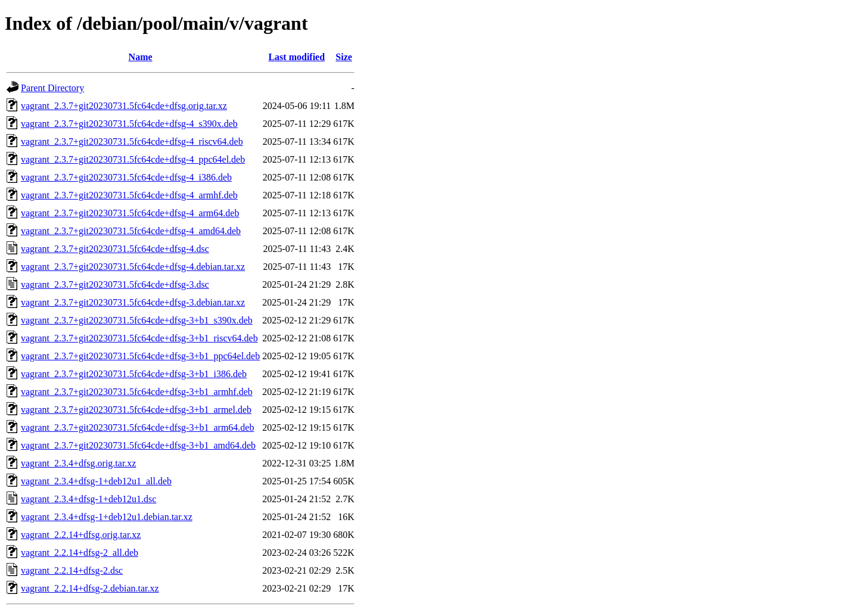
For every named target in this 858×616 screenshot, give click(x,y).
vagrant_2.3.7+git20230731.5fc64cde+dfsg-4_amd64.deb (131, 231)
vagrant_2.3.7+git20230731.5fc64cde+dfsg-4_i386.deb (126, 177)
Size (344, 57)
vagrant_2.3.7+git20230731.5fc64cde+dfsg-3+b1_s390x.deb (137, 320)
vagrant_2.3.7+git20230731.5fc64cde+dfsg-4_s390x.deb (129, 124)
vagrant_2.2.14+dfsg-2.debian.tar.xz (90, 588)
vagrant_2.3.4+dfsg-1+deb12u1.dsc (88, 499)
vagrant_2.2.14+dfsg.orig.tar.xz (81, 535)
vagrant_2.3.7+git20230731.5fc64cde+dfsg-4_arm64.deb (130, 213)
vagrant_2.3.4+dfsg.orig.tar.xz (78, 463)
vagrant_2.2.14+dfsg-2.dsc (72, 570)
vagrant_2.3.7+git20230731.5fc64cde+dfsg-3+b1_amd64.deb (138, 445)
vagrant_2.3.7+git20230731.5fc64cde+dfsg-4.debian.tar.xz (133, 267)
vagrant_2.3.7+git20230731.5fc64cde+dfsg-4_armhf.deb (129, 195)
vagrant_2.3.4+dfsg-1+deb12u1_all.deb (96, 481)
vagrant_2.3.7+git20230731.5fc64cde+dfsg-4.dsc (115, 249)
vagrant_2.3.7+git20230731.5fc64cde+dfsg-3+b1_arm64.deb (137, 427)
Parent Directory (52, 88)
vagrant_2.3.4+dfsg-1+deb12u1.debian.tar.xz (107, 517)
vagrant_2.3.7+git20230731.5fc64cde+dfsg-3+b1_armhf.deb (137, 392)
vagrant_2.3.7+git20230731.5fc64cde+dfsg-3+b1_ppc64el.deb (140, 356)
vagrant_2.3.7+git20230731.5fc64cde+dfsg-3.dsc (115, 284)
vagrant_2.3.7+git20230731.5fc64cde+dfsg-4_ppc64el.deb (133, 159)
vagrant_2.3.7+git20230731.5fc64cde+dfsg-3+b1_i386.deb (134, 374)
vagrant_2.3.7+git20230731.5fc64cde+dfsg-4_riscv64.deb (132, 141)
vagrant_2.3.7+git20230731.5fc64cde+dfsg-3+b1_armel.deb (136, 410)
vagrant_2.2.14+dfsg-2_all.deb (80, 553)
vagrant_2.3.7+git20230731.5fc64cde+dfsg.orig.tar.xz (124, 106)
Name (141, 57)
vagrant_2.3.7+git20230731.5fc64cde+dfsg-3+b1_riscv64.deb (139, 338)
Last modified (296, 57)
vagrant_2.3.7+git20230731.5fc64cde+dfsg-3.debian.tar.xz (133, 302)
